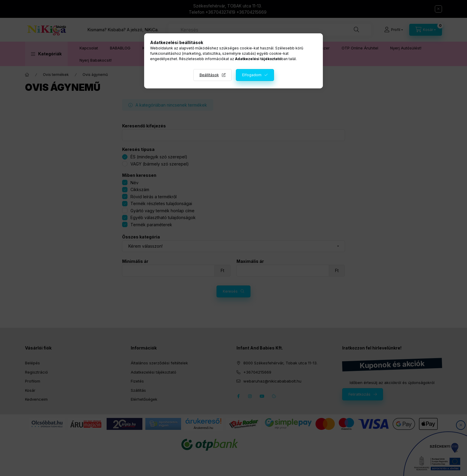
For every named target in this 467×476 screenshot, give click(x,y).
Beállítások (209, 75)
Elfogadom (252, 75)
